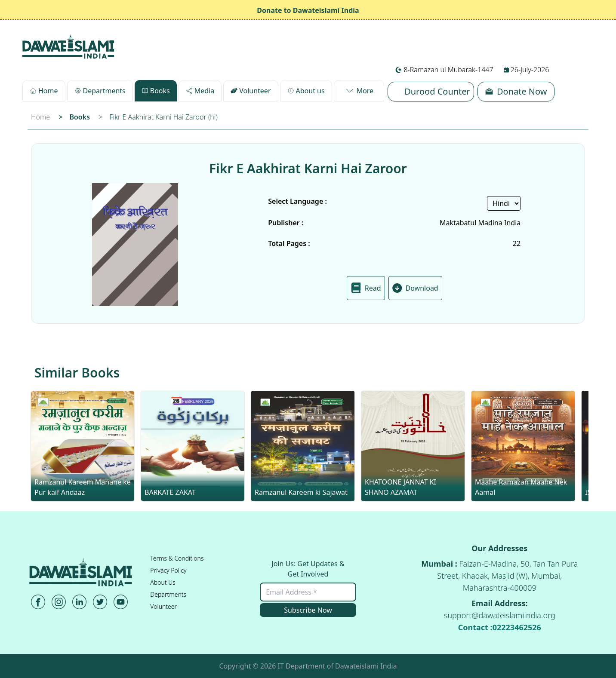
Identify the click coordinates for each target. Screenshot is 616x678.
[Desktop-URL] (69, 46)
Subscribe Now (308, 610)
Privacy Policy (168, 570)
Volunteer (163, 606)
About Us (163, 582)
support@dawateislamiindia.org (500, 615)
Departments (168, 594)
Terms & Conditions (177, 558)
